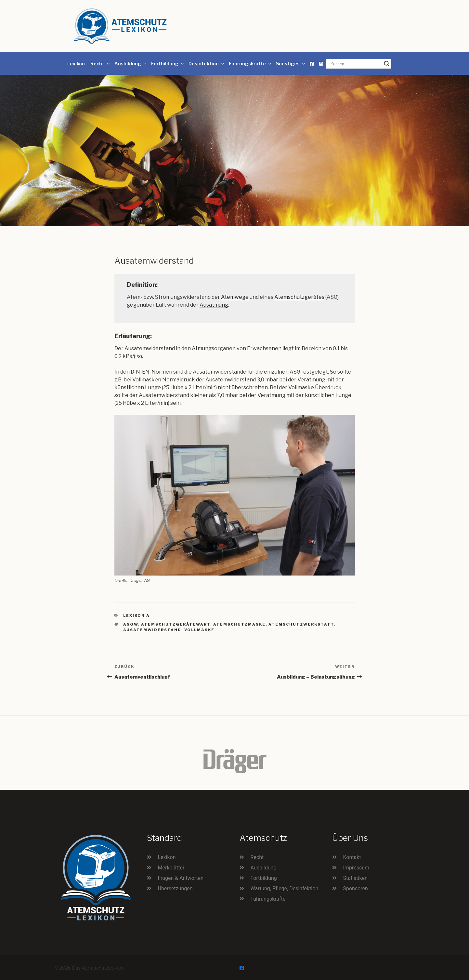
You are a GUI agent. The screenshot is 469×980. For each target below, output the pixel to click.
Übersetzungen (175, 888)
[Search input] (356, 64)
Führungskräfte (250, 64)
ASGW (131, 624)
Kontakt (352, 857)
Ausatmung (214, 305)
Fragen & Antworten (181, 878)
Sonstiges (291, 64)
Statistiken (355, 878)
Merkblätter (171, 868)
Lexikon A (137, 616)
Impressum (356, 868)
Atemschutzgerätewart (176, 624)
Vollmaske (199, 630)
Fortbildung (168, 64)
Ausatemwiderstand (152, 630)
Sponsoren (356, 888)
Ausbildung (131, 64)
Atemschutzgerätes (299, 297)
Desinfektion (207, 64)
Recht (100, 64)
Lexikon (76, 64)
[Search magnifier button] (387, 64)
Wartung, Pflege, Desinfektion (285, 888)
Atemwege (235, 297)
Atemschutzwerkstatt (301, 624)
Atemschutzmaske (239, 624)
